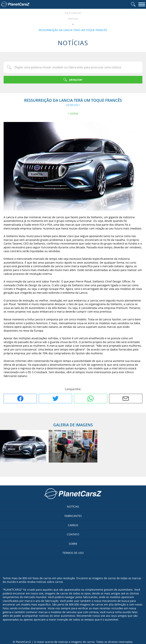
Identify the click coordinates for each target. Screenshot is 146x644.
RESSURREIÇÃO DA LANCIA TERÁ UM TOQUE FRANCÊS (73, 30)
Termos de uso (73, 553)
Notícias (73, 19)
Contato (73, 534)
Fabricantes (73, 516)
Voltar (74, 113)
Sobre (73, 544)
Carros (73, 525)
